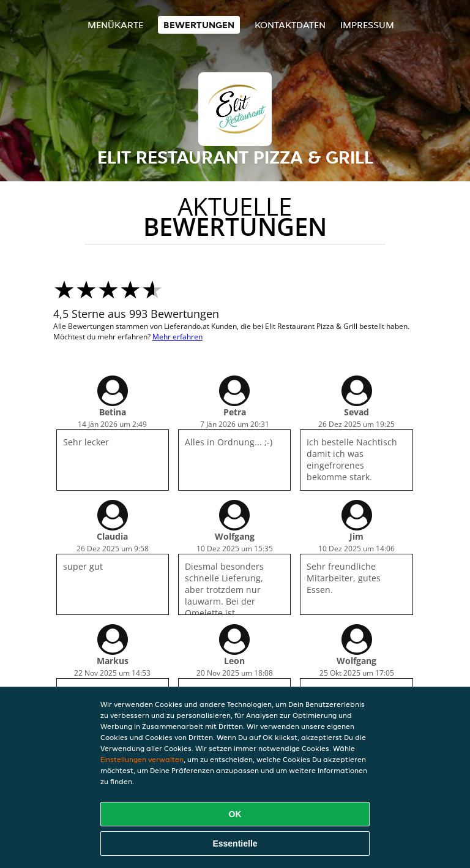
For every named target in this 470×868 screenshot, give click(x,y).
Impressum (367, 25)
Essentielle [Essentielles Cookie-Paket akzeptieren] (235, 843)
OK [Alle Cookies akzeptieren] (235, 814)
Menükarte (115, 25)
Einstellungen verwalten (142, 759)
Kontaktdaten (290, 25)
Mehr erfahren (177, 337)
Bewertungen (199, 25)
